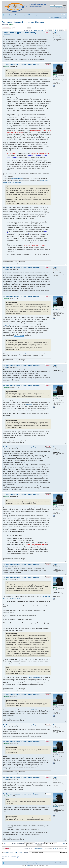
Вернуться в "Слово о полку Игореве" (13, 852)
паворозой (29, 405)
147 (66, 30)
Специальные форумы (21, 15)
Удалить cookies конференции (43, 863)
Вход (65, 18)
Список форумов (9, 15)
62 (49, 30)
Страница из (39, 30)
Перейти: (26, 852)
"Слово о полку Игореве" (35, 15)
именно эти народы (17, 178)
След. (64, 843)
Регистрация (58, 18)
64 (53, 30)
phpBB (28, 866)
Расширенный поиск (61, 7)
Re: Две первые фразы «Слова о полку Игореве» (21, 64)
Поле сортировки (46, 843)
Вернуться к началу (65, 61)
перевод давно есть (35, 677)
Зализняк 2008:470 (31, 710)
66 (58, 30)
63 (51, 30)
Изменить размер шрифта (65, 14)
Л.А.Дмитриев (27, 354)
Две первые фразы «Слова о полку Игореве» (23, 22)
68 (62, 30)
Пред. (5, 843)
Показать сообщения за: (23, 843)
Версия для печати (62, 14)
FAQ (52, 18)
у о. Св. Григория (19, 336)
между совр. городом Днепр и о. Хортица (15, 325)
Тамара (6, 37)
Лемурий (11, 24)
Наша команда (30, 863)
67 (60, 30)
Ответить (7, 28)
